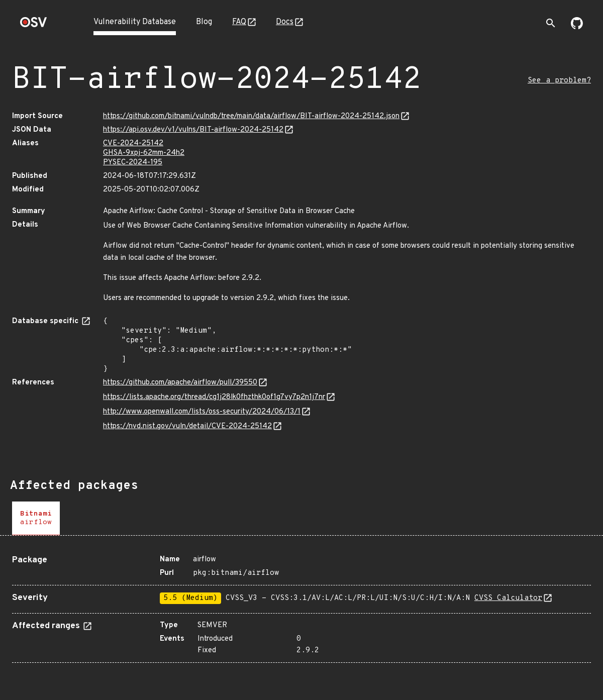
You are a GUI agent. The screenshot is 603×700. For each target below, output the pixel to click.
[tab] (36, 518)
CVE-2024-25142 (133, 143)
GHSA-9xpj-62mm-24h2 (144, 153)
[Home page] (34, 25)
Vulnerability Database (135, 22)
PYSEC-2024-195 (133, 163)
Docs (285, 22)
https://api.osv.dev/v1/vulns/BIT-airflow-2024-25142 (193, 130)
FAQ (239, 22)
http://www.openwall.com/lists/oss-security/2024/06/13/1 (202, 412)
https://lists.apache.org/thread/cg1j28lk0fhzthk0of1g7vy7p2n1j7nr (214, 397)
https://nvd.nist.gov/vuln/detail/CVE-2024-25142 (187, 426)
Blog (204, 22)
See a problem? (559, 81)
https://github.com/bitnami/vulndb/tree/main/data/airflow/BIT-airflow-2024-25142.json (251, 116)
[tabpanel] (301, 605)
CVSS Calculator (508, 598)
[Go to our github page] (577, 27)
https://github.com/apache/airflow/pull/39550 (180, 383)
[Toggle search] (551, 23)
